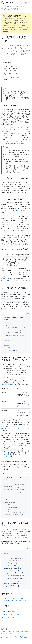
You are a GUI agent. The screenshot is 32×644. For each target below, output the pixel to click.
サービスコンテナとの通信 (15, 178)
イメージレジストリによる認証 (15, 524)
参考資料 (6, 594)
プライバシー (21, 636)
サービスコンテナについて (11, 10)
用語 (15, 636)
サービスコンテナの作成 (14, 288)
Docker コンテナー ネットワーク (12, 428)
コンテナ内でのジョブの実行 (13, 199)
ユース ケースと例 (19, 6)
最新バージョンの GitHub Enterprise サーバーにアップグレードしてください (15, 26)
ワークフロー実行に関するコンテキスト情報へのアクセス (16, 454)
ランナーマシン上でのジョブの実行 (15, 250)
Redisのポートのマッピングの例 (15, 461)
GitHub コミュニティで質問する (11, 615)
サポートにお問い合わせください (11, 617)
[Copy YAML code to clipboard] (28, 313)
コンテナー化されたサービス (12, 8)
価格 (7, 638)
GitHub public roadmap (20, 96)
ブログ (25, 638)
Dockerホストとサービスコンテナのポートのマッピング (16, 359)
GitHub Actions (8, 6)
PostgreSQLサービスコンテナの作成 (15, 600)
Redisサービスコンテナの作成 (13, 598)
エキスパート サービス (16, 638)
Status (3, 638)
